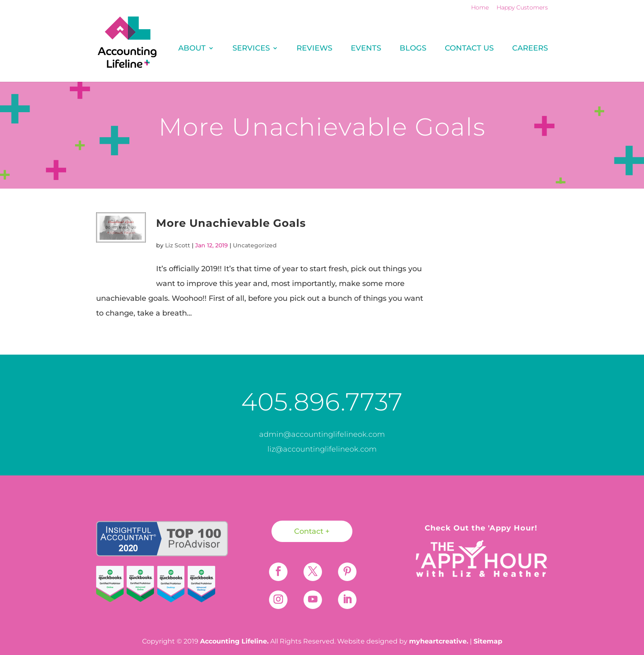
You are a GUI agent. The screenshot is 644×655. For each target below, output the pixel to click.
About (192, 49)
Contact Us (469, 49)
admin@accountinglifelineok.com (322, 434)
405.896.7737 (322, 402)
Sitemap (488, 641)
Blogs (413, 49)
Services (251, 49)
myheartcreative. (439, 641)
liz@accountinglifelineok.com (322, 449)
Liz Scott (178, 245)
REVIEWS (314, 49)
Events (366, 49)
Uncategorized (255, 245)
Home (480, 8)
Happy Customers (522, 8)
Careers (530, 49)
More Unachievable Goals (231, 223)
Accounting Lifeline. (234, 641)
